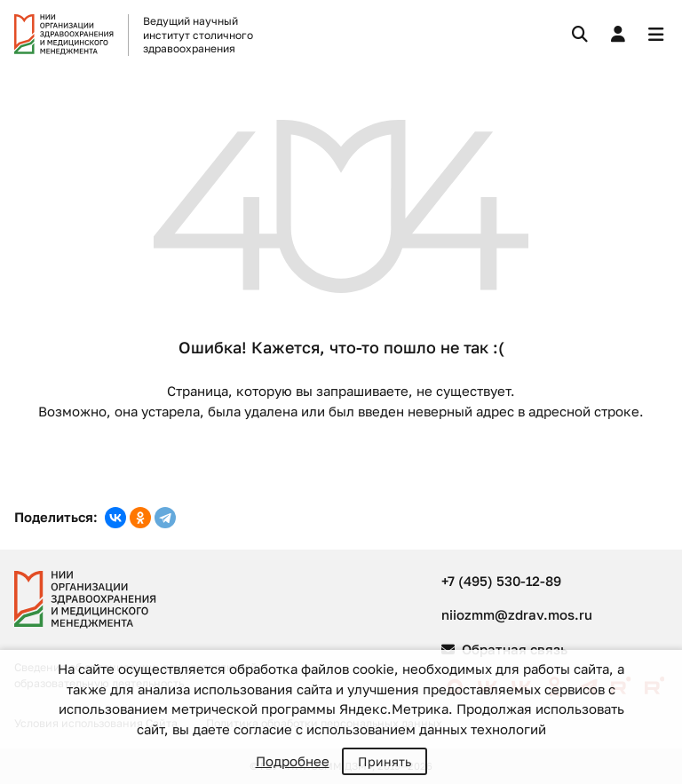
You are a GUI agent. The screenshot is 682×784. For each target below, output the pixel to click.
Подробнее (293, 761)
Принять (385, 761)
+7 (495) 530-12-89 (501, 581)
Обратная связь (504, 649)
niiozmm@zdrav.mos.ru (517, 614)
